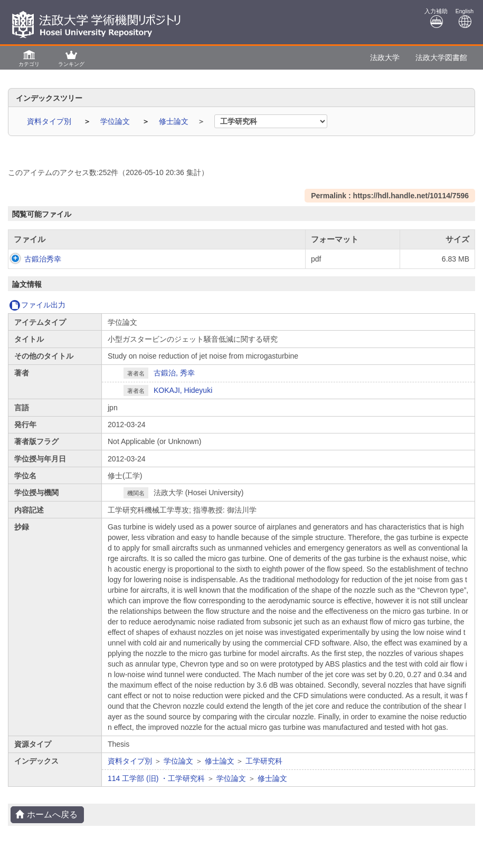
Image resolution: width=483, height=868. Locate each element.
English (465, 18)
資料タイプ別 (50, 121)
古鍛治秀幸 (32, 259)
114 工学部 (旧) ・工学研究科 (156, 778)
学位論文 (116, 121)
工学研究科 (264, 761)
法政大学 (385, 57)
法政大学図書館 (441, 57)
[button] (29, 58)
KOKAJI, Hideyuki (183, 390)
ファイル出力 (37, 305)
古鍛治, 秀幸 (174, 373)
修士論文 (175, 121)
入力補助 (436, 18)
